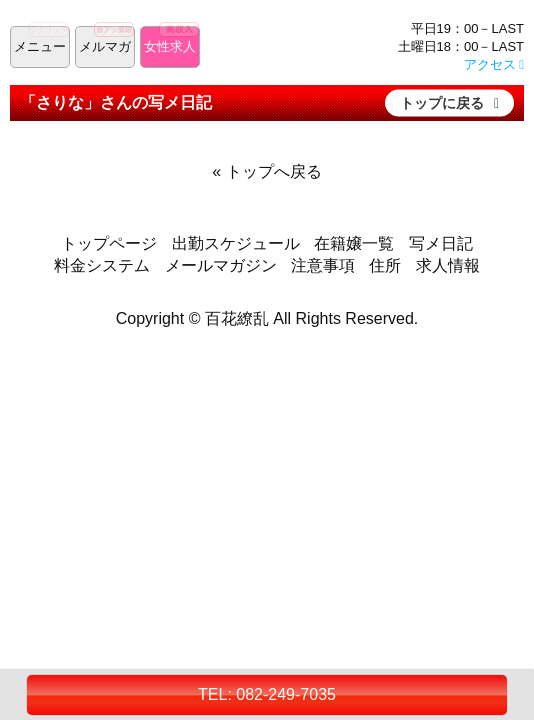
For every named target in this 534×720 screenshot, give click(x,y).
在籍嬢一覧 (354, 243)
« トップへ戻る (266, 171)
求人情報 (448, 265)
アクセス (494, 64)
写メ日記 (441, 243)
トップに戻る (442, 102)
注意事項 (323, 265)
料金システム (102, 265)
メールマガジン (221, 265)
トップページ (109, 243)
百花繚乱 (237, 318)
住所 (385, 265)
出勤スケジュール (236, 243)
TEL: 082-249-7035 (267, 694)
